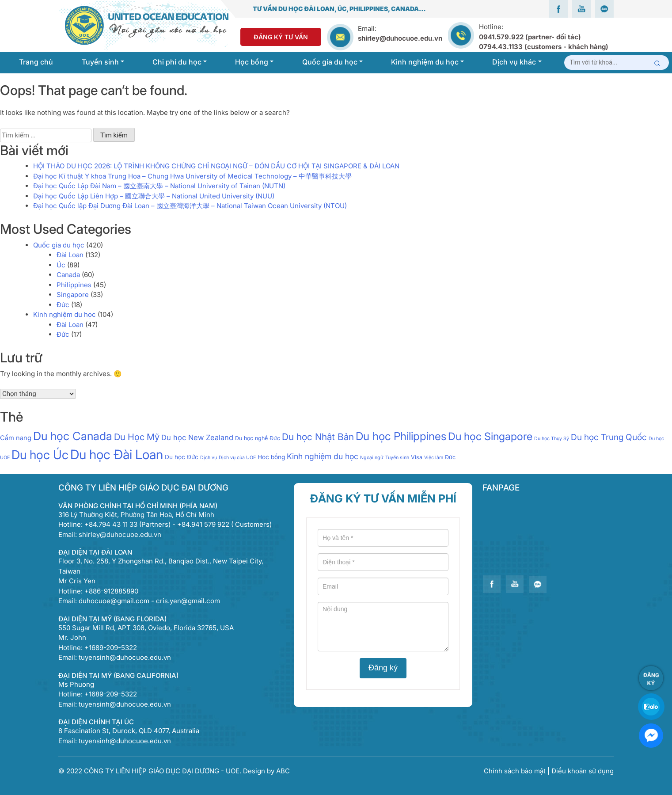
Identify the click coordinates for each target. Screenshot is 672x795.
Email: (367, 29)
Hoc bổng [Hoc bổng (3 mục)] (271, 457)
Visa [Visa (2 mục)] (417, 457)
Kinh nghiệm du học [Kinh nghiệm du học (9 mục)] (323, 456)
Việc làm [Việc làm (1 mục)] (434, 458)
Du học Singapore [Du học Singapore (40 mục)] (490, 436)
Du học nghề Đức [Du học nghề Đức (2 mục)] (258, 438)
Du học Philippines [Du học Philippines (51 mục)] (401, 436)
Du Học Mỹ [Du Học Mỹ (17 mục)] (137, 437)
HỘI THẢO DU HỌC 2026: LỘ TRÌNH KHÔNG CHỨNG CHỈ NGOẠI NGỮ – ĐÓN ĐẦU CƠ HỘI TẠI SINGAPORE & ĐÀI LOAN (216, 166)
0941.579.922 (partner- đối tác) (530, 37)
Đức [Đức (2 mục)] (450, 457)
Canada (68, 275)
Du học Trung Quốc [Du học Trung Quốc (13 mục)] (609, 437)
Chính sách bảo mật (516, 771)
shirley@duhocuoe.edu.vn (400, 38)
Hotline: (544, 37)
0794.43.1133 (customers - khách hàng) (544, 47)
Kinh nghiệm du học (65, 314)
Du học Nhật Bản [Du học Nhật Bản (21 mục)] (318, 437)
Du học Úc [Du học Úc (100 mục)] (40, 455)
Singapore (73, 295)
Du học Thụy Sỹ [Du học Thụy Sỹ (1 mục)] (552, 439)
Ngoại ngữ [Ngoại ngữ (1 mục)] (372, 458)
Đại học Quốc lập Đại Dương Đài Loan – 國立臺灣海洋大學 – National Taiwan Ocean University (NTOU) (190, 206)
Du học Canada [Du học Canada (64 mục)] (73, 436)
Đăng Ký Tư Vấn (281, 37)
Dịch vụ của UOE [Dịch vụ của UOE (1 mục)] (237, 458)
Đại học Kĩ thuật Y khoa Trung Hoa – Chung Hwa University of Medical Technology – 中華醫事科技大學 (192, 176)
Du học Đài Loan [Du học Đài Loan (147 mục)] (117, 455)
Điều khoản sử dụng (583, 771)
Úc (61, 265)
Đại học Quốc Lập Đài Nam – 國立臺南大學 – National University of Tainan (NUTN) (159, 186)
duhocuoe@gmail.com (114, 601)
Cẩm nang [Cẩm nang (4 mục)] (16, 438)
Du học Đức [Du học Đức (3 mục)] (182, 457)
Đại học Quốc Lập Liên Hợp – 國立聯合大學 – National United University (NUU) (154, 196)
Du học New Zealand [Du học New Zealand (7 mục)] (197, 437)
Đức (63, 305)
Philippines (74, 285)
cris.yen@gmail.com (188, 601)
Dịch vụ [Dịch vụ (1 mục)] (209, 458)
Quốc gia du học (59, 245)
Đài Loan (70, 255)
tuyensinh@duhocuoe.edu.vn (125, 657)
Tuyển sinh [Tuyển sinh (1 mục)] (397, 458)
